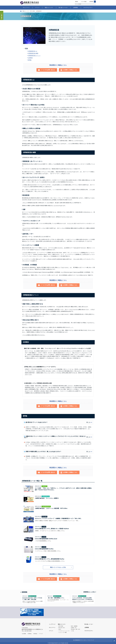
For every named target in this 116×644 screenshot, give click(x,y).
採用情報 (91, 2)
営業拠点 (30, 634)
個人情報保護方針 (77, 640)
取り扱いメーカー (63, 8)
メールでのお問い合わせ (48, 70)
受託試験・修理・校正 (76, 629)
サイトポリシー (84, 640)
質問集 (30, 60)
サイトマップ (91, 640)
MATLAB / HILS (62, 628)
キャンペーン (26, 8)
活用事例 (30, 58)
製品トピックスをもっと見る (58, 567)
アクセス (41, 634)
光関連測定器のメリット (34, 56)
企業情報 (75, 8)
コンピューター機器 (63, 632)
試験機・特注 (74, 628)
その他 (72, 631)
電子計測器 (32, 11)
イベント (37, 8)
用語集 (76, 2)
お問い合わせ (2, 16)
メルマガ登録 (84, 2)
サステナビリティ (88, 8)
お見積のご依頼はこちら (70, 70)
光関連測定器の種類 (33, 53)
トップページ (21, 11)
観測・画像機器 (74, 626)
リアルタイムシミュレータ (64, 631)
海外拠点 (35, 634)
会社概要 (24, 634)
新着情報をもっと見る (89, 592)
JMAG (60, 629)
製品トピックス (49, 8)
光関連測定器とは (33, 51)
